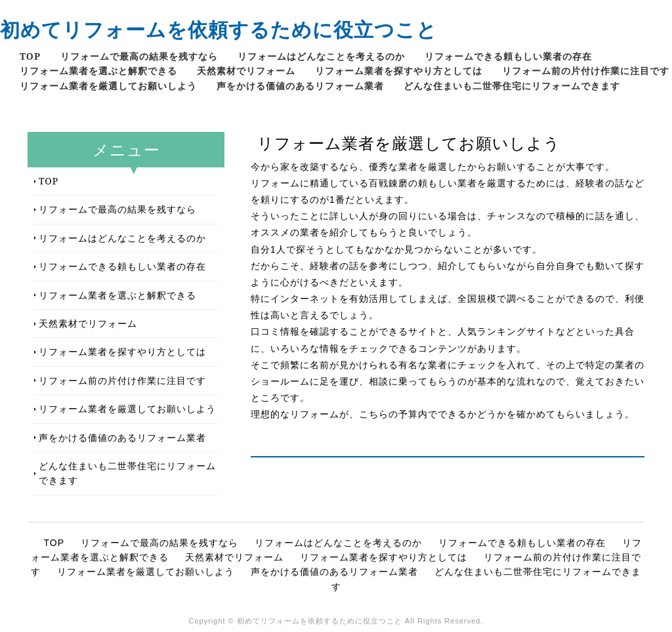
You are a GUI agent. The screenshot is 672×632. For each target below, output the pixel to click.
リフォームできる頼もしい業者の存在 (508, 56)
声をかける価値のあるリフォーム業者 (300, 86)
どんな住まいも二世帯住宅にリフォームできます (512, 86)
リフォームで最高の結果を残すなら (139, 56)
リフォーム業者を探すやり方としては (399, 71)
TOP (30, 56)
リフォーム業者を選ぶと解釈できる (98, 71)
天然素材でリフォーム (246, 71)
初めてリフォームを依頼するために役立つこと (219, 29)
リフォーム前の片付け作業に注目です (586, 71)
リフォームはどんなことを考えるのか (321, 56)
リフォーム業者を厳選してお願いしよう (108, 86)
